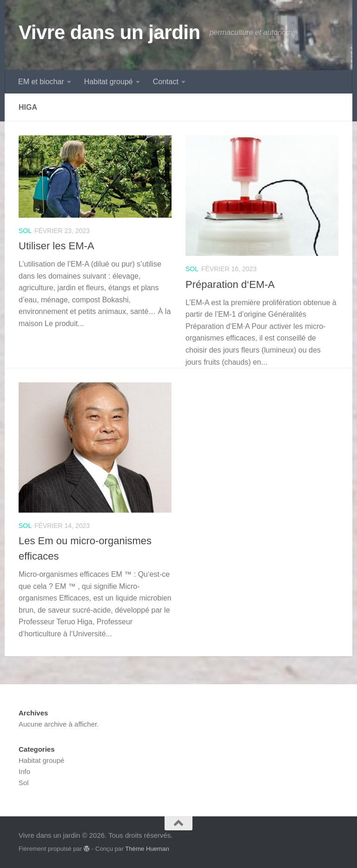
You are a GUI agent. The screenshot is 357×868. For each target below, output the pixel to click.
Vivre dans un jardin (109, 32)
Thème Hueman (147, 849)
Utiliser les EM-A (56, 246)
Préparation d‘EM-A (230, 284)
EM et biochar (41, 82)
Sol (25, 231)
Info (24, 771)
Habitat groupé (109, 82)
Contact (166, 82)
